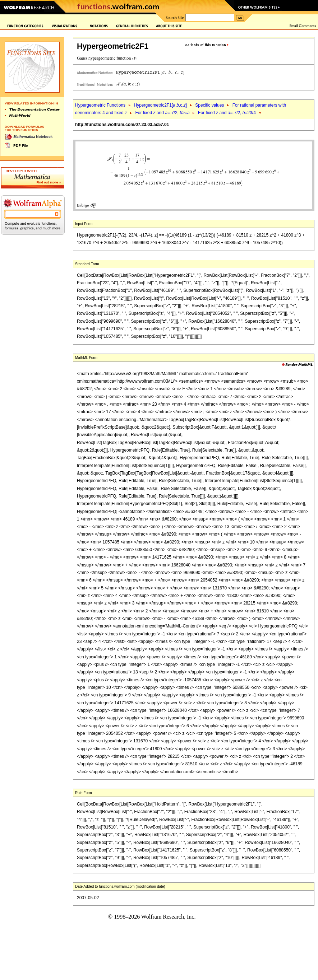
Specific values (209, 105)
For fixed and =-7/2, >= (163, 113)
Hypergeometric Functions (100, 105)
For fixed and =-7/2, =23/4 (227, 113)
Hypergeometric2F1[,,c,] (160, 105)
